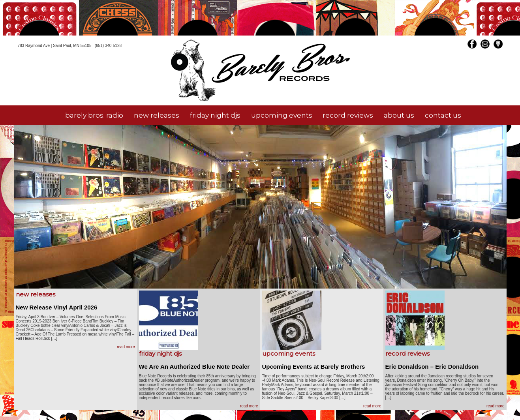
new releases (157, 115)
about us (399, 115)
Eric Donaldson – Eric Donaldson (432, 367)
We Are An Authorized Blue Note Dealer (194, 367)
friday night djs (215, 115)
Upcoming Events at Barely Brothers (314, 367)
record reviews (348, 115)
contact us (443, 115)
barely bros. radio (94, 115)
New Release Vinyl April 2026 (57, 307)
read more (126, 347)
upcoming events (282, 115)
